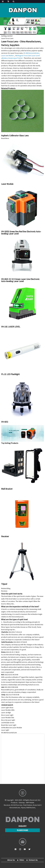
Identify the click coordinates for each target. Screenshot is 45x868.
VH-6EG (5, 422)
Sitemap (22, 803)
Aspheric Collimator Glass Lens (15, 136)
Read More (5, 138)
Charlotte (12, 632)
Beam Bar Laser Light (9, 725)
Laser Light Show (7, 708)
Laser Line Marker (7, 56)
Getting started (7, 36)
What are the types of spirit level (15, 619)
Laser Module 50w (8, 718)
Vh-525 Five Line (17, 805)
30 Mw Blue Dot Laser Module (12, 728)
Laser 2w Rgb (6, 713)
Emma (10, 652)
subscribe (22, 830)
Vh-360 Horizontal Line (31, 53)
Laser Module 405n (8, 710)
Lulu (10, 687)
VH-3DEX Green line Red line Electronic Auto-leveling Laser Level (21, 233)
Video (22, 860)
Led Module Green (8, 723)
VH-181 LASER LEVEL (11, 327)
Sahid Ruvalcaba (14, 642)
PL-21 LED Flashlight (10, 374)
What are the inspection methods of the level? (20, 607)
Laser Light (5, 730)
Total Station (28, 805)
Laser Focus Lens (7, 38)
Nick (10, 675)
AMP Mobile (30, 803)
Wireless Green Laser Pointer (12, 58)
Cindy (10, 695)
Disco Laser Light (7, 715)
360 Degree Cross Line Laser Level (27, 56)
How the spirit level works (12, 594)
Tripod (4, 584)
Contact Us (33, 860)
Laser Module (7, 184)
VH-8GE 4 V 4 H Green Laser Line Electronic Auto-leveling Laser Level (20, 280)
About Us (11, 860)
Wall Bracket (7, 489)
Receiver (5, 536)
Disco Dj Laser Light (8, 720)
